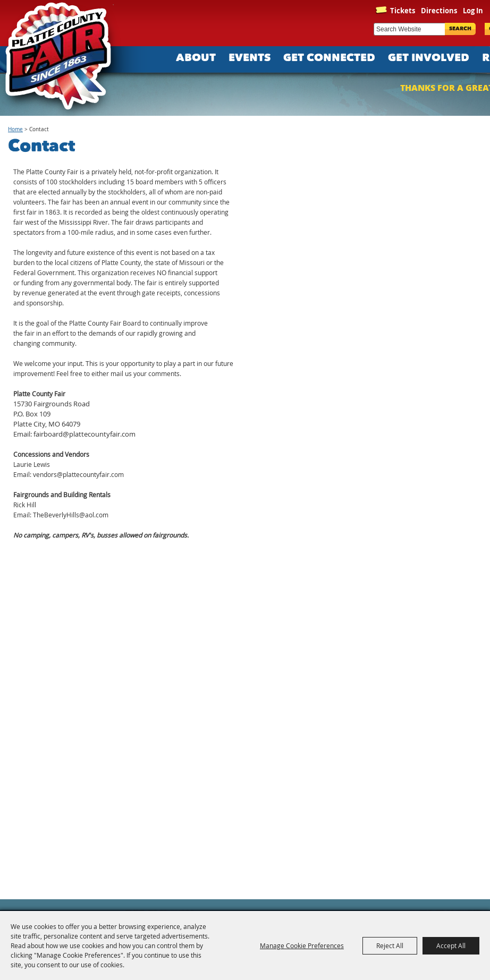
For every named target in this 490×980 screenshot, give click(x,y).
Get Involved (429, 58)
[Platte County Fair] (64, 58)
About (196, 58)
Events (250, 58)
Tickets (403, 11)
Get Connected (329, 58)
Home (15, 129)
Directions (439, 11)
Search (460, 29)
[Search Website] (409, 29)
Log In (473, 11)
